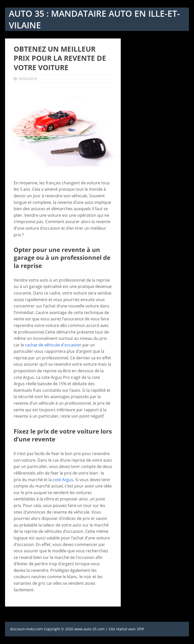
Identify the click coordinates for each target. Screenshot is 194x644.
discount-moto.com (26, 629)
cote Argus (63, 480)
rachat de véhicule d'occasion (53, 345)
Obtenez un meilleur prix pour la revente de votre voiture (60, 58)
